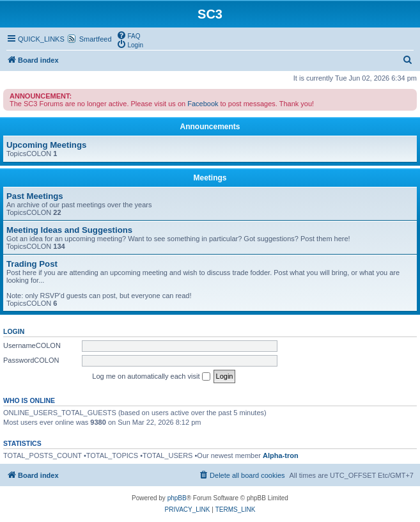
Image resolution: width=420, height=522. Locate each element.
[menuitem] (128, 35)
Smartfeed (96, 39)
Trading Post (32, 264)
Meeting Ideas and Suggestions (69, 230)
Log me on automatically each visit (151, 377)
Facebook (203, 104)
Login (14, 331)
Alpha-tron (281, 455)
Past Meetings (35, 196)
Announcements (210, 127)
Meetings (210, 178)
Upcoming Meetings (46, 145)
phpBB (177, 498)
